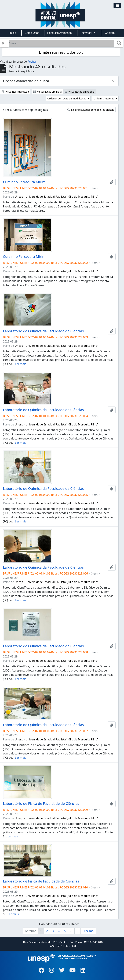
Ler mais (21, 364)
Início (13, 33)
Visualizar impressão (15, 92)
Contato (110, 33)
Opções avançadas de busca (26, 81)
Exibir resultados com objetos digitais (91, 110)
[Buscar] (62, 43)
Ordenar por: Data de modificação (67, 98)
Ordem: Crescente (104, 98)
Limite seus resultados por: (61, 52)
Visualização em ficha (48, 92)
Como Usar (32, 33)
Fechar (32, 62)
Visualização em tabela (80, 92)
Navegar (87, 33)
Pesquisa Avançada (59, 33)
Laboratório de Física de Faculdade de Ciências (41, 804)
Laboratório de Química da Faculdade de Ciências (43, 331)
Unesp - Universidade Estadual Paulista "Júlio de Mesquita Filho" (56, 197)
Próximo (88, 931)
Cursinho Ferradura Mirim (24, 182)
